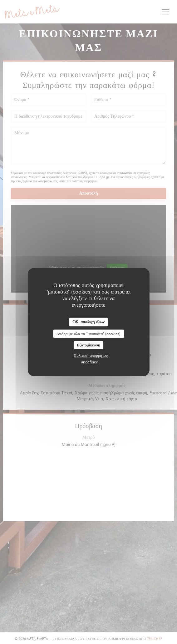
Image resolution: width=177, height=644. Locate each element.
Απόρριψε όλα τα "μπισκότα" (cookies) (88, 334)
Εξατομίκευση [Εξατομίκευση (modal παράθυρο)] (88, 345)
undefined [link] (90, 362)
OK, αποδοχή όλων (88, 322)
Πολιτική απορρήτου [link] (91, 355)
